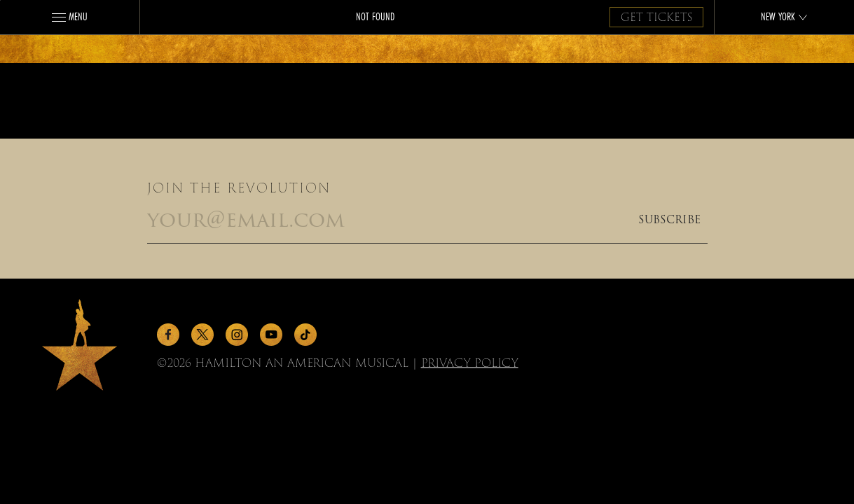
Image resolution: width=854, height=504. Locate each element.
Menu (70, 16)
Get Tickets (656, 17)
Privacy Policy (470, 363)
